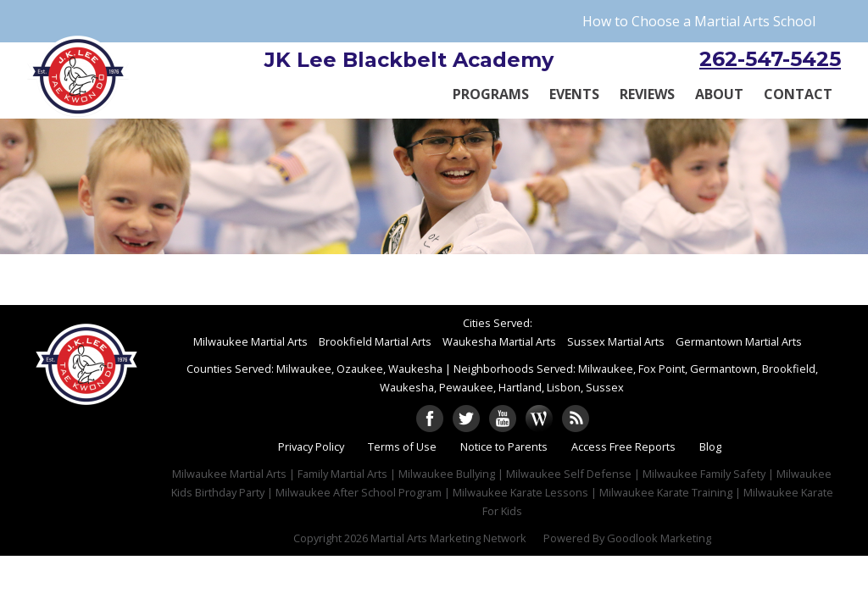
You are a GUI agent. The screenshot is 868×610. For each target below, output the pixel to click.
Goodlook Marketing (659, 538)
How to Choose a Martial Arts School (699, 21)
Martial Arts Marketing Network (448, 538)
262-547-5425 (770, 59)
